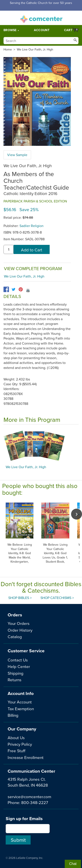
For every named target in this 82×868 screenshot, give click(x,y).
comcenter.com (41, 18)
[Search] (41, 41)
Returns (15, 680)
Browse (10, 30)
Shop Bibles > (20, 598)
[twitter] (13, 289)
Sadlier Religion (31, 226)
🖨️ (28, 290)
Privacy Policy (20, 744)
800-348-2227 (35, 802)
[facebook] (6, 289)
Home (8, 49)
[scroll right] (77, 514)
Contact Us (18, 660)
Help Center (19, 666)
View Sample (17, 155)
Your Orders (19, 623)
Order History (20, 630)
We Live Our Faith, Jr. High (35, 49)
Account (42, 30)
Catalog (15, 637)
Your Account (20, 702)
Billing (13, 715)
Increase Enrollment (26, 757)
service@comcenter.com (29, 797)
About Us (16, 738)
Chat (73, 864)
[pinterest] (21, 289)
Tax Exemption (21, 709)
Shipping (16, 673)
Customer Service (26, 651)
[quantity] (9, 249)
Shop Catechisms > (57, 598)
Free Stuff (17, 751)
